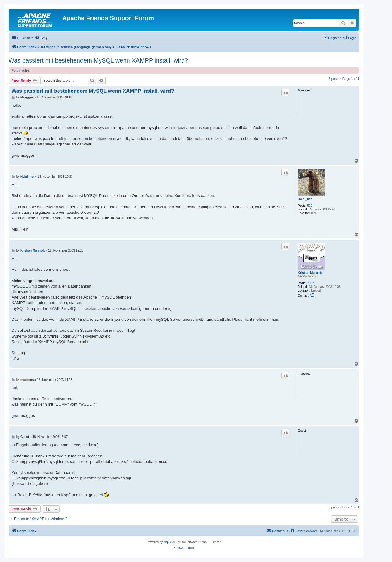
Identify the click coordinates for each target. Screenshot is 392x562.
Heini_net (305, 199)
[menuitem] (41, 38)
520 (310, 206)
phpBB (168, 542)
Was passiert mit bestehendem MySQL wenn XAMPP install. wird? (98, 60)
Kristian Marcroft (310, 273)
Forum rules (21, 70)
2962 (311, 283)
